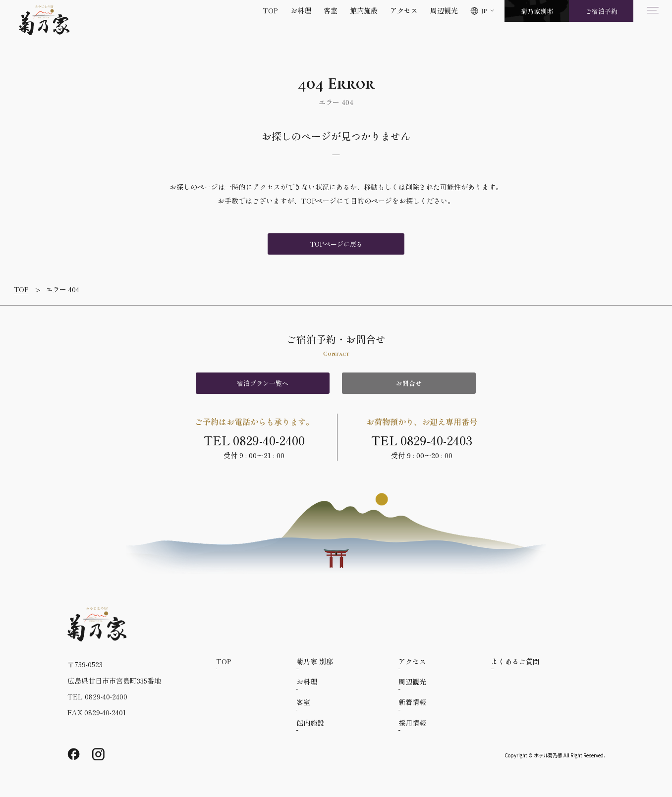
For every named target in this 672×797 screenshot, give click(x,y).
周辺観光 (444, 10)
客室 (331, 10)
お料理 (301, 10)
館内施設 (364, 10)
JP (484, 11)
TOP (270, 10)
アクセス (404, 10)
